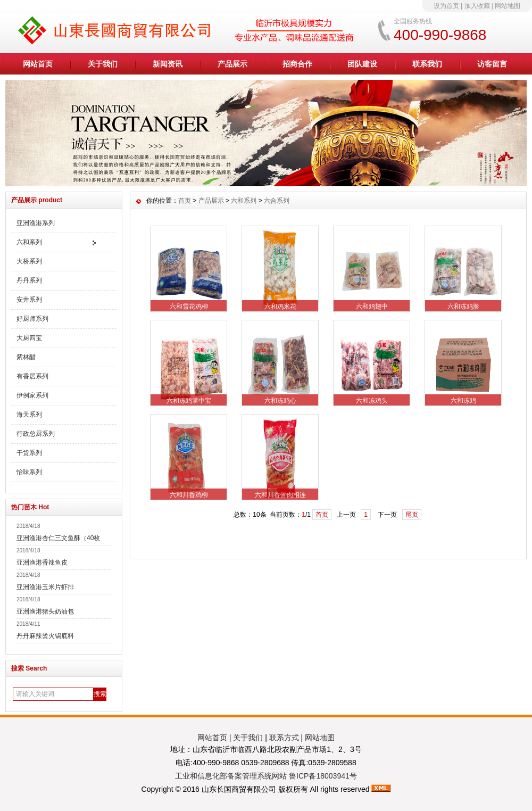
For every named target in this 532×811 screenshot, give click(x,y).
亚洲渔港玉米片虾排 (45, 587)
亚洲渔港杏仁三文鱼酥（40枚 (58, 538)
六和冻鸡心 (280, 401)
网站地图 (508, 6)
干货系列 (29, 453)
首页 (185, 201)
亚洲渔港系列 (36, 223)
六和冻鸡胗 (463, 307)
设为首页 (446, 6)
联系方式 (284, 738)
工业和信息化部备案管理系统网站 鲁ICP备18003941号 (266, 776)
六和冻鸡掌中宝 (189, 401)
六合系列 (277, 201)
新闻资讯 (168, 64)
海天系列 (29, 415)
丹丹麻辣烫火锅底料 (45, 636)
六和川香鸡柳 (189, 495)
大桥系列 (29, 261)
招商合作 (297, 64)
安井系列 (29, 300)
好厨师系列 (32, 319)
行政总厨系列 (36, 434)
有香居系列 (32, 376)
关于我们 (103, 64)
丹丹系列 (29, 280)
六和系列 (29, 242)
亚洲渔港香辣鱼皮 (42, 562)
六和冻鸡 (463, 401)
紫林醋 (26, 357)
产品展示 (232, 64)
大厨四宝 (29, 338)
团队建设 (362, 64)
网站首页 (38, 64)
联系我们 (427, 64)
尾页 (412, 515)
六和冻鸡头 (372, 401)
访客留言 (492, 64)
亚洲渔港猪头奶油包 (45, 611)
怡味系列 (29, 472)
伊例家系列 (32, 395)
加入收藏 (477, 6)
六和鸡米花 (280, 307)
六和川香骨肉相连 (280, 495)
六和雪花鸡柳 (189, 307)
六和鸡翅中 (372, 307)
